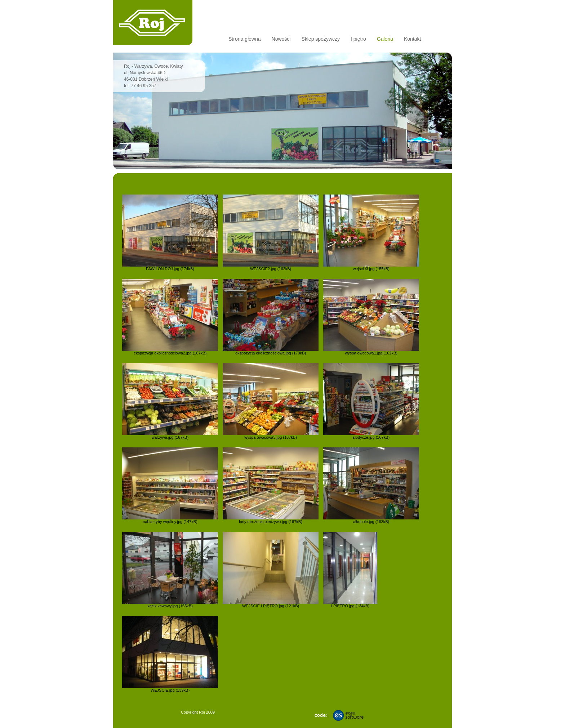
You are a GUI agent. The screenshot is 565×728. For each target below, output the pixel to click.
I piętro (358, 39)
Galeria (385, 39)
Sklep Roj (153, 23)
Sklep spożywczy (321, 39)
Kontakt (412, 39)
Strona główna (245, 39)
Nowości (281, 39)
